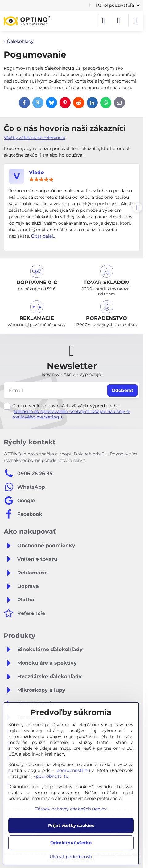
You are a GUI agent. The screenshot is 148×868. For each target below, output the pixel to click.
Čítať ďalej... (43, 236)
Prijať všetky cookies (71, 825)
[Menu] (136, 21)
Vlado (36, 172)
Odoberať (122, 390)
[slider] (41, 180)
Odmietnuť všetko (71, 843)
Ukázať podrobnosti (71, 857)
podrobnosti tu (73, 770)
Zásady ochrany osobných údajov (71, 809)
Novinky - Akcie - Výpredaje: (72, 374)
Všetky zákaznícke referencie (34, 137)
